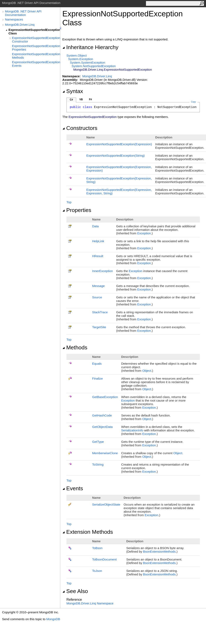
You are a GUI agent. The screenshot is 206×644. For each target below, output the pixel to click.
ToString (98, 464)
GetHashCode (102, 415)
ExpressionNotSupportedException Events (36, 64)
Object (147, 371)
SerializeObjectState (106, 504)
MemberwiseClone (105, 453)
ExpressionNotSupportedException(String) (116, 156)
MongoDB (53, 619)
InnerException (102, 271)
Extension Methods (88, 532)
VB (81, 99)
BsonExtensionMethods (159, 551)
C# (71, 100)
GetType (98, 442)
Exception (144, 233)
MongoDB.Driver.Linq (20, 25)
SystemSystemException (88, 62)
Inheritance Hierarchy (90, 47)
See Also (75, 591)
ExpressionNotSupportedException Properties (36, 48)
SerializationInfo (132, 430)
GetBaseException (105, 397)
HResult (98, 256)
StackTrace (100, 312)
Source (97, 297)
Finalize (98, 378)
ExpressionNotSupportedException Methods (36, 56)
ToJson (97, 571)
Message (98, 286)
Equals (97, 364)
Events (73, 488)
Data (95, 226)
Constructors (80, 128)
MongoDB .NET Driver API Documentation (23, 13)
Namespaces (14, 19)
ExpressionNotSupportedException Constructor (36, 40)
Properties (77, 210)
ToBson (97, 548)
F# (90, 99)
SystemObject (77, 55)
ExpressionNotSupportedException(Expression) (119, 144)
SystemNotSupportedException (94, 66)
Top (69, 202)
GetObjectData (102, 427)
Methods (75, 347)
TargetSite (99, 327)
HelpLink (98, 241)
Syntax (73, 91)
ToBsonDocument (104, 559)
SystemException (81, 59)
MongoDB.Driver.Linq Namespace (90, 603)
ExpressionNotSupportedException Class (34, 31)
